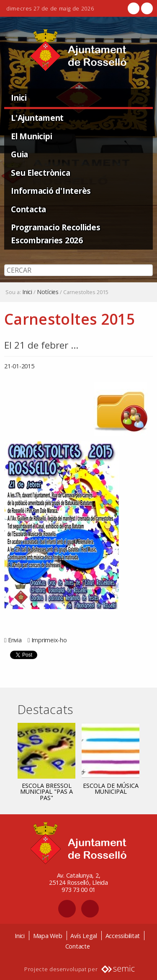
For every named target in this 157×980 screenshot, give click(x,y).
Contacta (28, 209)
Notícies (48, 292)
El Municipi (31, 136)
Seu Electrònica (40, 173)
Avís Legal (84, 936)
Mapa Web (48, 936)
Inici (19, 98)
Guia (19, 154)
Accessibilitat (123, 936)
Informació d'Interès (51, 191)
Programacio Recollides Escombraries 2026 (56, 234)
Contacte (78, 946)
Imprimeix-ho (49, 640)
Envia (15, 640)
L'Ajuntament (37, 118)
